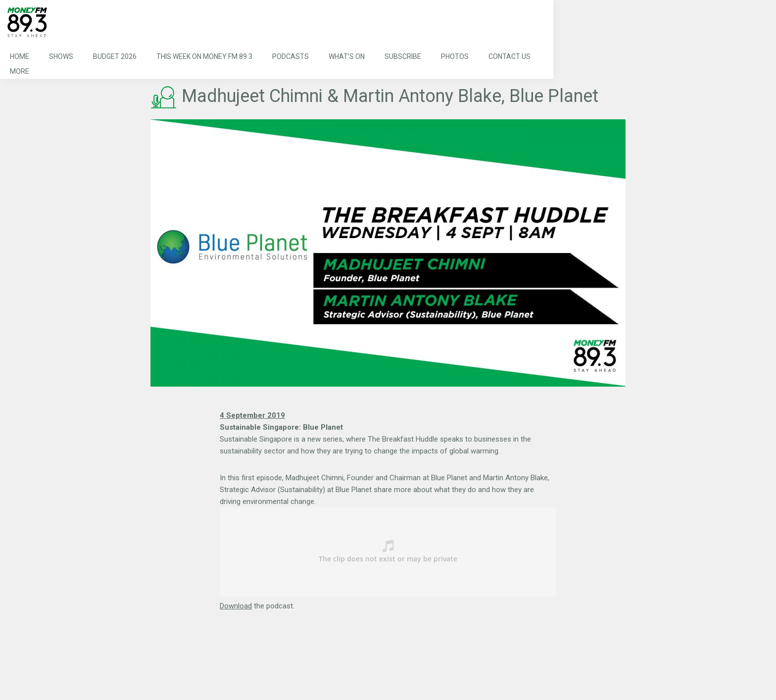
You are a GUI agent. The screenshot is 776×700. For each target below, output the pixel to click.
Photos (455, 56)
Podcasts (291, 56)
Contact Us (509, 56)
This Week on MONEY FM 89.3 (204, 56)
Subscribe (403, 56)
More (20, 71)
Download (236, 606)
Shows (61, 56)
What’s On (347, 56)
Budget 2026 (115, 56)
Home (20, 56)
